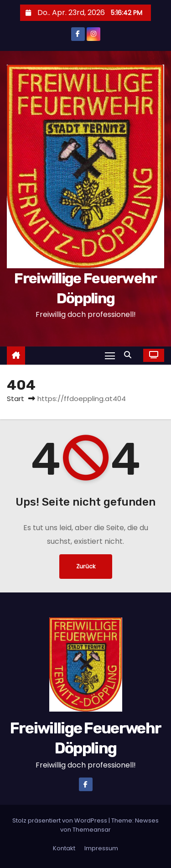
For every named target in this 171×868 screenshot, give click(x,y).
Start (16, 399)
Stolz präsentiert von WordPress (60, 820)
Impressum (101, 848)
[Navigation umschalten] (110, 355)
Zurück (86, 566)
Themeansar (92, 830)
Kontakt (64, 848)
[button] (130, 355)
